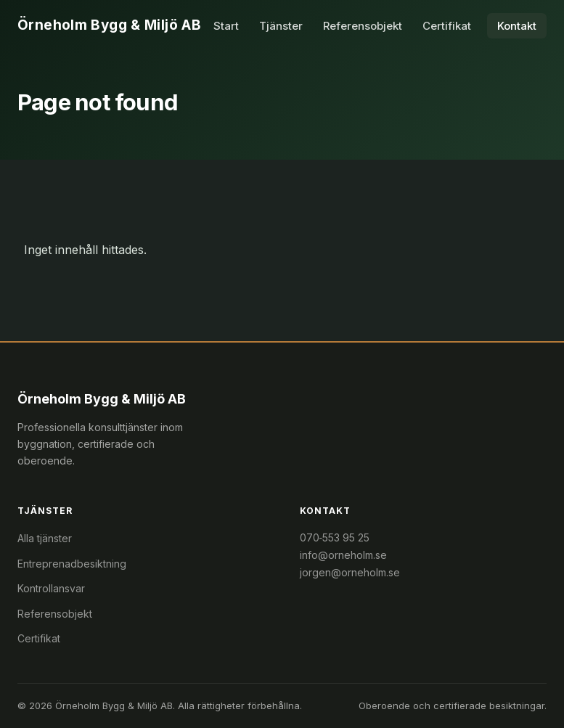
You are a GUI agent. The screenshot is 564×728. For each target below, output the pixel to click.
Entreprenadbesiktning (72, 564)
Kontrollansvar (51, 588)
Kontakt (517, 26)
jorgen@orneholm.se (350, 572)
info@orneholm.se (343, 555)
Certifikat (447, 26)
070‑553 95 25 (335, 537)
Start (226, 26)
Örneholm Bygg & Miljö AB (109, 25)
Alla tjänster (45, 538)
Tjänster (281, 26)
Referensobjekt (363, 26)
